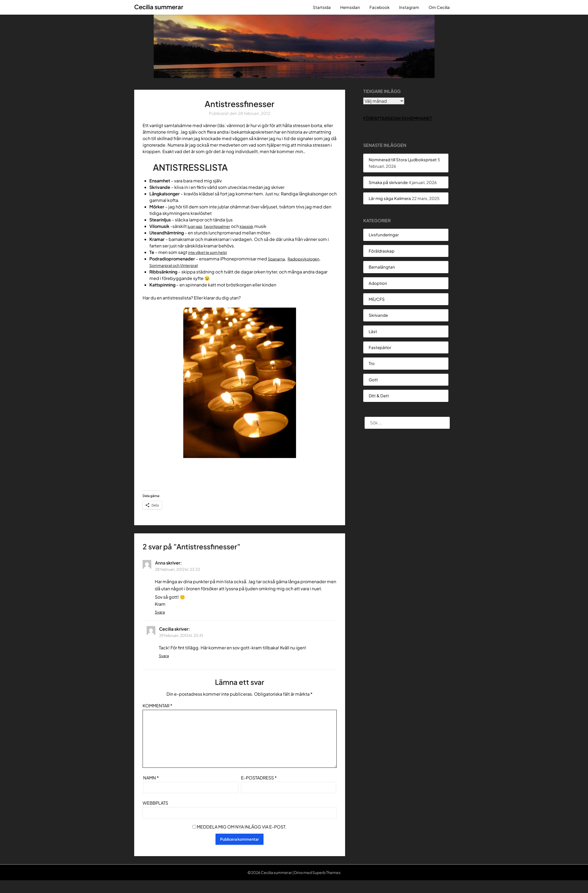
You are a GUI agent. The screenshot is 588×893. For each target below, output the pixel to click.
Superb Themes (326, 872)
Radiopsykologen (308, 259)
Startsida (322, 7)
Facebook (380, 7)
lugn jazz (196, 226)
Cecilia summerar (159, 7)
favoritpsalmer (221, 226)
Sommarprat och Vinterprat (177, 265)
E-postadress (259, 778)
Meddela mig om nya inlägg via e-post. (242, 827)
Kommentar (158, 706)
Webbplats (155, 803)
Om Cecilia (439, 7)
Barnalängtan (382, 267)
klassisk (254, 226)
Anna (160, 563)
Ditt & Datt (379, 396)
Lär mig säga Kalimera (390, 198)
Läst (373, 331)
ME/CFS (377, 299)
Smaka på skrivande (388, 182)
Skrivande (378, 315)
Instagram (409, 7)
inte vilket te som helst (211, 252)
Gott (373, 380)
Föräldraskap (382, 251)
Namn (151, 778)
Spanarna (277, 259)
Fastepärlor (380, 347)
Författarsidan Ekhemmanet (398, 118)
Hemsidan (350, 7)
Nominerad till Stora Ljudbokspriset (403, 159)
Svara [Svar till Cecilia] (164, 656)
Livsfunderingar (384, 235)
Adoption (378, 283)
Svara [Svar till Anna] (160, 612)
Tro (372, 363)
